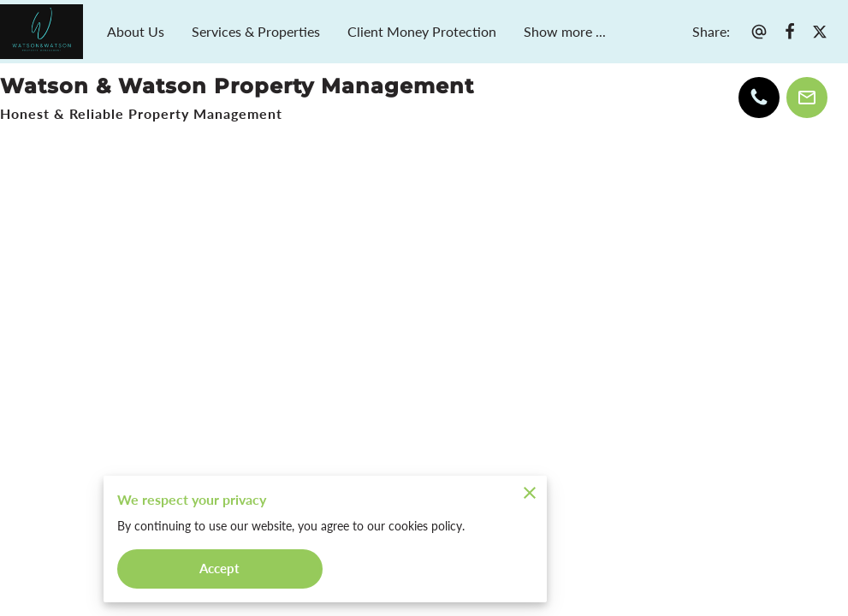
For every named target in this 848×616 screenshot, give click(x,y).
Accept (220, 568)
